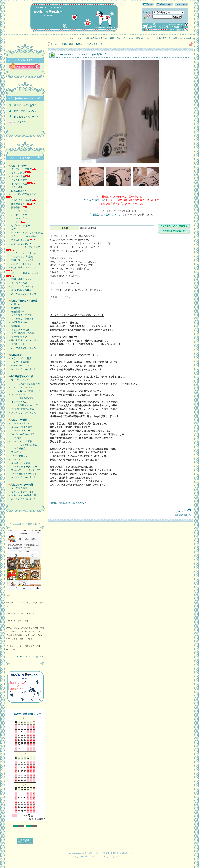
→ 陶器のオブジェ (17, 204)
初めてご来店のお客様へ (88, 38)
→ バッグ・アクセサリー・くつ (23, 264)
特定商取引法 (165, 38)
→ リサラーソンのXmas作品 (22, 445)
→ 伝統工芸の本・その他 (20, 333)
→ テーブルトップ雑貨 (19, 169)
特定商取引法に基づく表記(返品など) (68, 503)
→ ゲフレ (12, 229)
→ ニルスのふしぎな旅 (19, 200)
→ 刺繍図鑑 (13, 326)
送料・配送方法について (25, 111)
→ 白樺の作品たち (17, 191)
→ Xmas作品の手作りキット (22, 474)
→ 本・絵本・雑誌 (17, 283)
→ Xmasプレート (16, 452)
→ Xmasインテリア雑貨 (19, 441)
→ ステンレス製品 (17, 180)
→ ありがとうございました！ (22, 294)
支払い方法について (125, 38)
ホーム (54, 44)
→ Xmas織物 (14, 438)
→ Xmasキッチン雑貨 (18, 463)
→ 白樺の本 (13, 304)
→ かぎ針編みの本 (17, 322)
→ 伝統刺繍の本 (16, 312)
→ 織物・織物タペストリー (21, 267)
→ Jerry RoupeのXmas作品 (20, 434)
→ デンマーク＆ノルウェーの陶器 (25, 233)
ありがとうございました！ (89, 44)
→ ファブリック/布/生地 (20, 257)
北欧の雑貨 (66, 44)
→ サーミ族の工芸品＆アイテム (23, 194)
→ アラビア (13, 222)
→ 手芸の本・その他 (18, 330)
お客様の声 (19, 122)
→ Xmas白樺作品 (16, 449)
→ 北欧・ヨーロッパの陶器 (21, 236)
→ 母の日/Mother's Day (19, 290)
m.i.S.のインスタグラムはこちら (30, 657)
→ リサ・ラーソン (17, 211)
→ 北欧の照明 (14, 187)
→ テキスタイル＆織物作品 (21, 495)
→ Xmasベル (14, 459)
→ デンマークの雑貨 (18, 362)
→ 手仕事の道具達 (17, 337)
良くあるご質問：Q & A (25, 117)
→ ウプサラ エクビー (18, 226)
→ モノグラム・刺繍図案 (20, 319)
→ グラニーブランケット (20, 286)
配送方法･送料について (146, 38)
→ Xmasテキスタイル (18, 423)
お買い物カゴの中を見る (184, 38)
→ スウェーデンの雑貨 (19, 358)
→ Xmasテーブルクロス (19, 427)
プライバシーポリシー (65, 38)
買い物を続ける (120, 513)
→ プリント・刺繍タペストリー (23, 273)
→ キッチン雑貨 (16, 173)
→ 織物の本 (13, 308)
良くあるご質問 (107, 38)
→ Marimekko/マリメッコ (20, 366)
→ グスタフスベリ (17, 215)
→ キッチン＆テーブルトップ (22, 492)
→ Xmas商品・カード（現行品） (24, 470)
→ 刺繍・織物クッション (20, 279)
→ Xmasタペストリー (18, 431)
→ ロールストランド (18, 218)
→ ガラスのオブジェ (18, 240)
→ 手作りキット (16, 344)
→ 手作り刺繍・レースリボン (22, 340)
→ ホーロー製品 (16, 176)
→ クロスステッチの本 (19, 315)
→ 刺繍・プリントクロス (20, 260)
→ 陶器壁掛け (14, 208)
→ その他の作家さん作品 (20, 409)
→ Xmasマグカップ (17, 456)
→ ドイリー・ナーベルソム (21, 253)
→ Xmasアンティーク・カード (23, 467)
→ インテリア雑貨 (17, 184)
